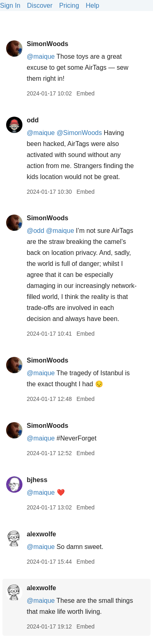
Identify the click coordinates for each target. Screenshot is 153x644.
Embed (85, 93)
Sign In (10, 6)
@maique (41, 56)
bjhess (37, 480)
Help (92, 6)
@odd (35, 231)
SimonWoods (47, 44)
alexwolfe (41, 534)
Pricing (69, 6)
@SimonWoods (79, 133)
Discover (40, 6)
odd (32, 120)
